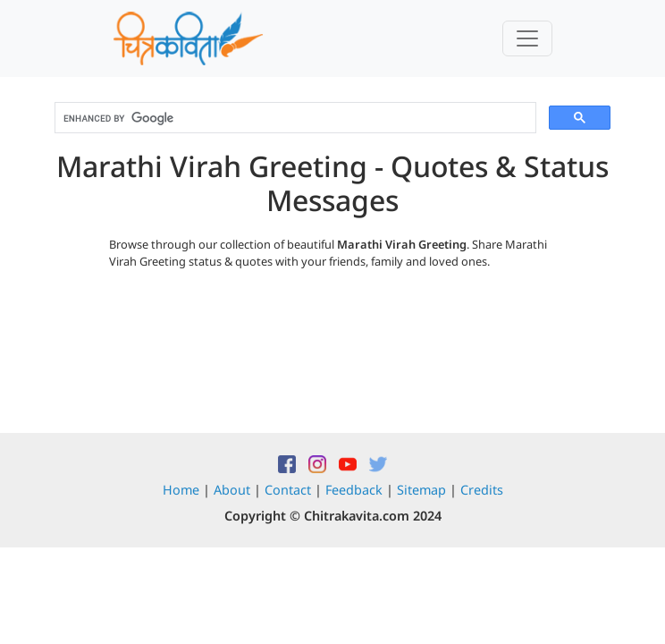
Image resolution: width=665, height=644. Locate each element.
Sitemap (421, 490)
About (232, 490)
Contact (288, 490)
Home (181, 490)
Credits (482, 490)
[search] (294, 118)
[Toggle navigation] (527, 38)
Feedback (354, 490)
